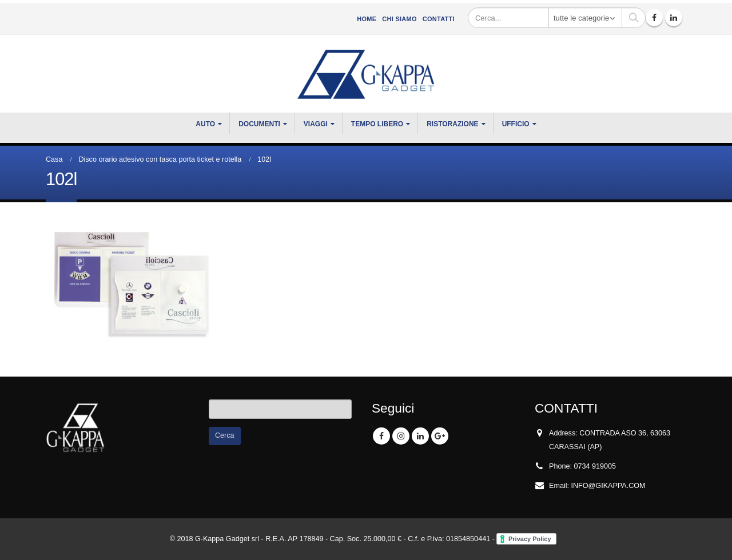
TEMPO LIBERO (377, 124)
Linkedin (420, 436)
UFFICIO (516, 124)
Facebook (381, 436)
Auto (205, 124)
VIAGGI (316, 124)
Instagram (401, 436)
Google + (440, 436)
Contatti (439, 19)
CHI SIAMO (399, 19)
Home (367, 19)
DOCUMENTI (259, 124)
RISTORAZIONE (452, 124)
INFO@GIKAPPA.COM (608, 486)
